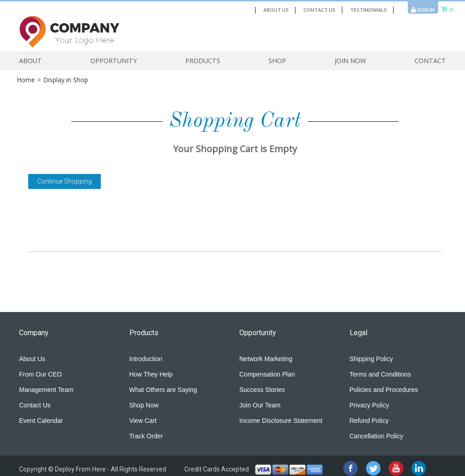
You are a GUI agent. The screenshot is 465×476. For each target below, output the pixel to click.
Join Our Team (260, 405)
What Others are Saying (163, 390)
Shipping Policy (371, 359)
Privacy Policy (369, 405)
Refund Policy (369, 421)
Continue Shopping (64, 181)
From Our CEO (40, 374)
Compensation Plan (267, 374)
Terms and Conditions (380, 374)
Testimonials (369, 10)
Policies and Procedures (384, 390)
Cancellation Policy (376, 436)
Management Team (46, 390)
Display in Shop (66, 80)
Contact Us (319, 10)
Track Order (146, 436)
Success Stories (262, 390)
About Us (276, 10)
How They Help (151, 374)
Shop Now (144, 405)
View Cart (143, 421)
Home (26, 80)
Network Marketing (266, 359)
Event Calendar (41, 421)
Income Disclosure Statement (281, 421)
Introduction (146, 359)
